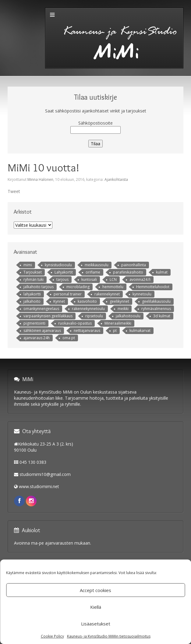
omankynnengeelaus (41, 309)
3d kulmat (162, 316)
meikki (123, 309)
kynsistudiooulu (58, 265)
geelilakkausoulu (156, 301)
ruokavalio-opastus (75, 323)
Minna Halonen (40, 179)
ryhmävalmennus (156, 309)
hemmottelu (113, 287)
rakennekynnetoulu (88, 309)
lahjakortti (32, 294)
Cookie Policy (52, 636)
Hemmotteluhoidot (153, 287)
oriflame (93, 272)
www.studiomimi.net (39, 486)
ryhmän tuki (34, 279)
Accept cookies (95, 590)
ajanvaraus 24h (37, 338)
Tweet (14, 191)
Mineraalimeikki (118, 323)
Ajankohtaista (116, 179)
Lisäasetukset (96, 624)
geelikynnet (119, 301)
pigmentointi (34, 323)
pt (115, 331)
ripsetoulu (94, 316)
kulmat (162, 272)
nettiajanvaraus (87, 331)
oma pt (69, 338)
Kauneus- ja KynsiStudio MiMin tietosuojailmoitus (109, 636)
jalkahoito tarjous (39, 287)
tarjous (62, 279)
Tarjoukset (33, 272)
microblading (78, 287)
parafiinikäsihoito (128, 272)
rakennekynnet (107, 294)
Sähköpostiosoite (95, 123)
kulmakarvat (140, 331)
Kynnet (59, 301)
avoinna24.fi (140, 279)
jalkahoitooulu (128, 316)
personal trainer (68, 294)
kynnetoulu (142, 294)
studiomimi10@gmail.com (45, 474)
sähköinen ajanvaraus (42, 331)
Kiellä (96, 607)
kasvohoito (87, 301)
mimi (28, 265)
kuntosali (89, 279)
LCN (113, 279)
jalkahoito (32, 301)
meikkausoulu (97, 265)
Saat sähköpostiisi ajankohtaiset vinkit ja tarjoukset (96, 111)
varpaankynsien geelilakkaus (48, 316)
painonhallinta (134, 265)
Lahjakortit (64, 272)
